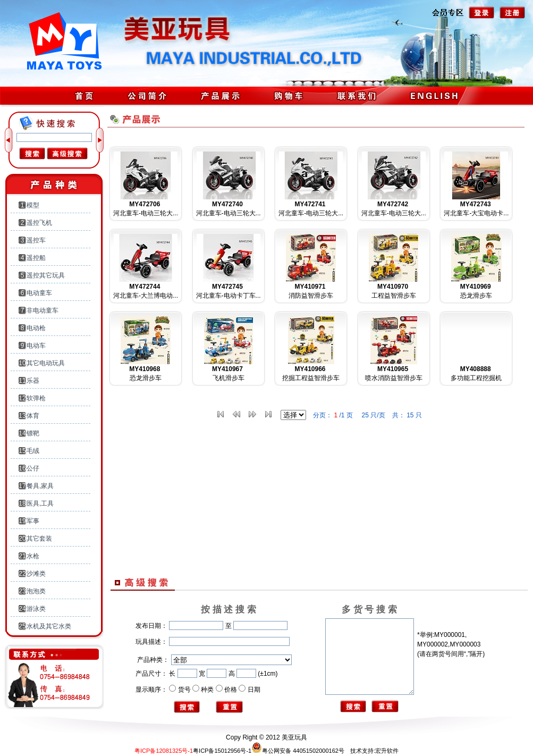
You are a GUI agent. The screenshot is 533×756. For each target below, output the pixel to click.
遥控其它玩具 (46, 275)
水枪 (33, 556)
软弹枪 (36, 398)
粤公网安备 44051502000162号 (298, 751)
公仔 (33, 468)
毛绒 (33, 451)
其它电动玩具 (46, 363)
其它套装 (39, 539)
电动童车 (39, 293)
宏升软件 (387, 751)
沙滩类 (36, 574)
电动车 (36, 346)
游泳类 (36, 609)
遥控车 (36, 240)
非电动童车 (43, 310)
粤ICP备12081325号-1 (164, 751)
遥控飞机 (39, 223)
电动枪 (36, 328)
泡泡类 (36, 591)
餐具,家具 (40, 486)
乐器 (33, 381)
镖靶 (33, 433)
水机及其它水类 (49, 626)
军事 (33, 521)
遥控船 (36, 258)
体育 (33, 416)
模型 (33, 205)
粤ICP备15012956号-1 (222, 751)
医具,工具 (40, 503)
